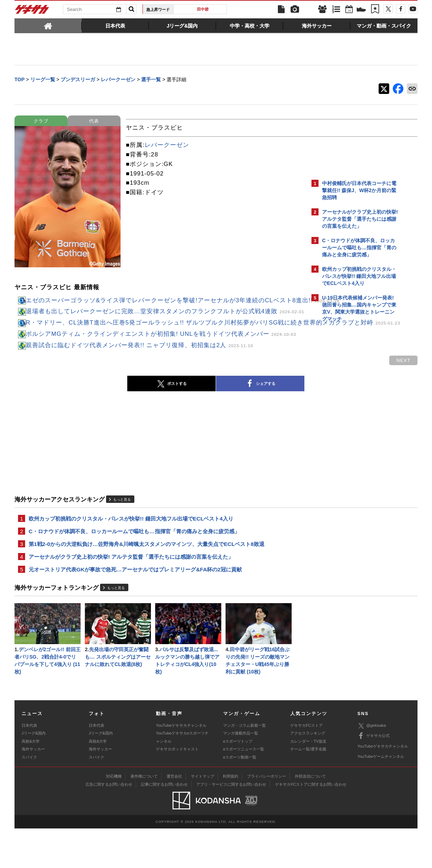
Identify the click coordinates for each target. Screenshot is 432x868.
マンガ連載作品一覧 (241, 773)
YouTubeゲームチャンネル (381, 796)
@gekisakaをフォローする (351, 433)
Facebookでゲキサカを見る (352, 447)
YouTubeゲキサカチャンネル (181, 765)
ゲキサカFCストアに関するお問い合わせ (311, 824)
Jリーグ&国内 (34, 773)
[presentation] (48, 25)
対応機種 (114, 816)
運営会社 (174, 816)
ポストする (110, 417)
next (280, 393)
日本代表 (29, 765)
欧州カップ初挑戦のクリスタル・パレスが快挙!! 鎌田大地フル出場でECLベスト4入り (131, 552)
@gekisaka (372, 765)
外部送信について (310, 816)
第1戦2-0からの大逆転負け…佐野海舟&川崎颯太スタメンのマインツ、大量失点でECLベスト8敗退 (147, 579)
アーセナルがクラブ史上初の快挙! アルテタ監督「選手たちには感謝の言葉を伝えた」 (131, 592)
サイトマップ (203, 816)
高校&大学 (31, 780)
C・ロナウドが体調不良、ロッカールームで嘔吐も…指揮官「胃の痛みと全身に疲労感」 (134, 566)
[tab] (48, 25)
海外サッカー (33, 789)
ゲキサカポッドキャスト (177, 789)
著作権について (144, 816)
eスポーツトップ (238, 780)
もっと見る (122, 532)
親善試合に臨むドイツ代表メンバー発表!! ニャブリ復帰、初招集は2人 (139, 378)
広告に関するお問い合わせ (109, 824)
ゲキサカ (32, 11)
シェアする (198, 417)
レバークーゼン (167, 146)
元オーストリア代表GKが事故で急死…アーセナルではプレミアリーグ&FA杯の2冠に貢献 (135, 606)
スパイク (29, 796)
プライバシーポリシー (267, 816)
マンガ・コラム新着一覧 (244, 765)
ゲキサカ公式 (373, 775)
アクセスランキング (308, 773)
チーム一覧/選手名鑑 (308, 789)
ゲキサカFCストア (307, 765)
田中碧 (203, 9)
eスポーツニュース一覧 (244, 789)
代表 (94, 122)
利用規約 (230, 816)
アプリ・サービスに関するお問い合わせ (231, 824)
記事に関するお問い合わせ (164, 824)
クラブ (41, 122)
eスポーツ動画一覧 (240, 796)
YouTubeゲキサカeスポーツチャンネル (182, 777)
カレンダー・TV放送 (308, 780)
